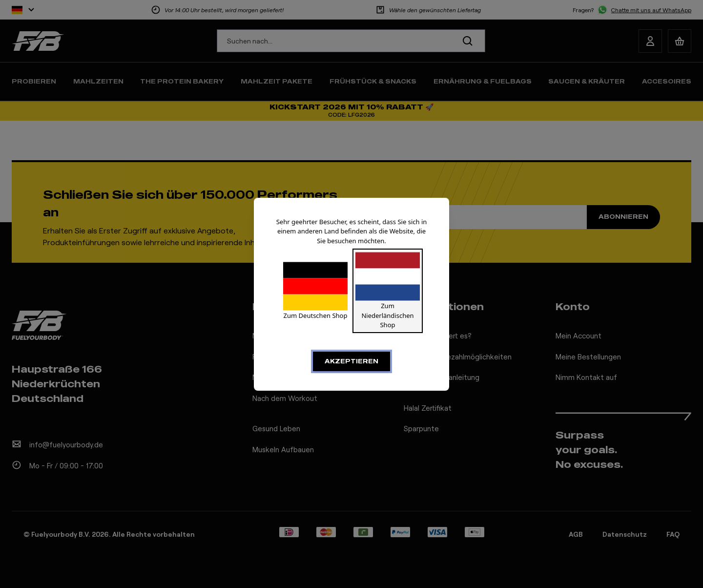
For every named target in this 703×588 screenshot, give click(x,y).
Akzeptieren (351, 361)
